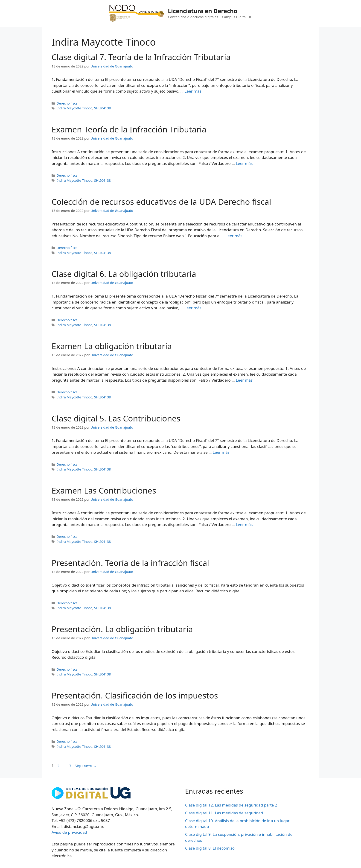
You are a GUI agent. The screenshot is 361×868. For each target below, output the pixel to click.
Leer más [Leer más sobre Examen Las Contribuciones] (244, 525)
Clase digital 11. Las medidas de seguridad (224, 813)
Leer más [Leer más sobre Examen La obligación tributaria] (244, 380)
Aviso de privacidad (69, 832)
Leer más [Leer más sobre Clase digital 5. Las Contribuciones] (221, 452)
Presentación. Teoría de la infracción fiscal (130, 563)
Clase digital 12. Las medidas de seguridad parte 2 (231, 805)
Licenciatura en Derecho (202, 11)
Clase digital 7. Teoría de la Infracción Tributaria (141, 57)
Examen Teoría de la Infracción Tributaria (129, 129)
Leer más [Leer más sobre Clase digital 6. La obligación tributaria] (193, 308)
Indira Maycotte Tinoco (75, 108)
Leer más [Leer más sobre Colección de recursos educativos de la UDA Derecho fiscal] (234, 236)
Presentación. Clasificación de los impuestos (135, 695)
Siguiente (86, 766)
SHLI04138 (102, 108)
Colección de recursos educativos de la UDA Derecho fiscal (161, 202)
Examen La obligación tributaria (112, 346)
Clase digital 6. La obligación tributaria (124, 274)
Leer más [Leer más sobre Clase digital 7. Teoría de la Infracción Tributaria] (193, 91)
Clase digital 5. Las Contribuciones (116, 418)
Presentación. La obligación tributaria (122, 629)
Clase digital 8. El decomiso (210, 848)
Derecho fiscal (68, 103)
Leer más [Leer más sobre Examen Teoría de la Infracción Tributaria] (244, 163)
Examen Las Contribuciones (104, 490)
